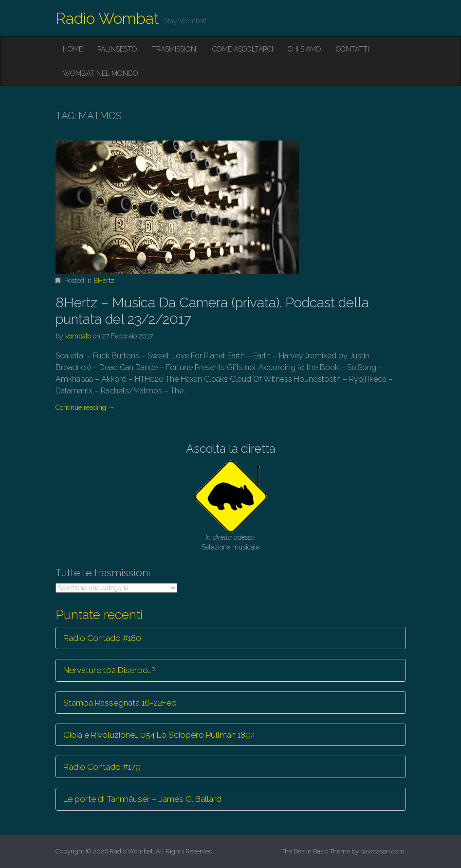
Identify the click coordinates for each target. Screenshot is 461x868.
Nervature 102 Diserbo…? (110, 670)
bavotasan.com (382, 851)
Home (73, 49)
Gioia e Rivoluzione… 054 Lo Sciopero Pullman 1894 (159, 735)
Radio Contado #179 (102, 767)
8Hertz (104, 281)
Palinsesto (117, 49)
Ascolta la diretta (231, 449)
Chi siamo (304, 49)
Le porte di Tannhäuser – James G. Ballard (142, 799)
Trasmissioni (175, 49)
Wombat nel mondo (101, 73)
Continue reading (85, 407)
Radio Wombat (107, 18)
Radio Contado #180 (102, 638)
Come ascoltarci (243, 49)
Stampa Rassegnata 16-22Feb (120, 703)
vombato (78, 336)
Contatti (352, 49)
